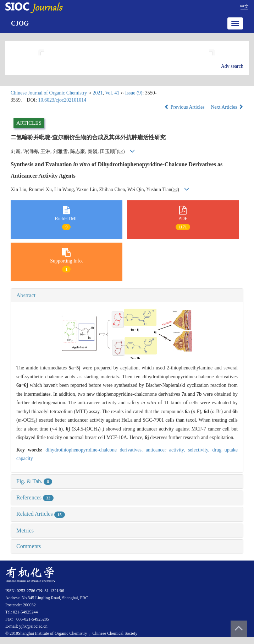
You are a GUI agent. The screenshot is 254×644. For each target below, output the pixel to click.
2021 (98, 93)
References (35, 497)
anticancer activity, (167, 450)
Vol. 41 (112, 93)
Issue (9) (134, 93)
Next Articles (227, 107)
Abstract (26, 295)
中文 (244, 6)
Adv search (232, 66)
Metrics (25, 531)
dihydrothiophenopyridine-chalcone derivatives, (96, 450)
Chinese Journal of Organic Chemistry (49, 93)
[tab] (127, 296)
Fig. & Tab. (34, 481)
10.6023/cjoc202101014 (62, 100)
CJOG (20, 23)
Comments (29, 546)
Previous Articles (185, 107)
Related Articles (41, 514)
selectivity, (200, 450)
